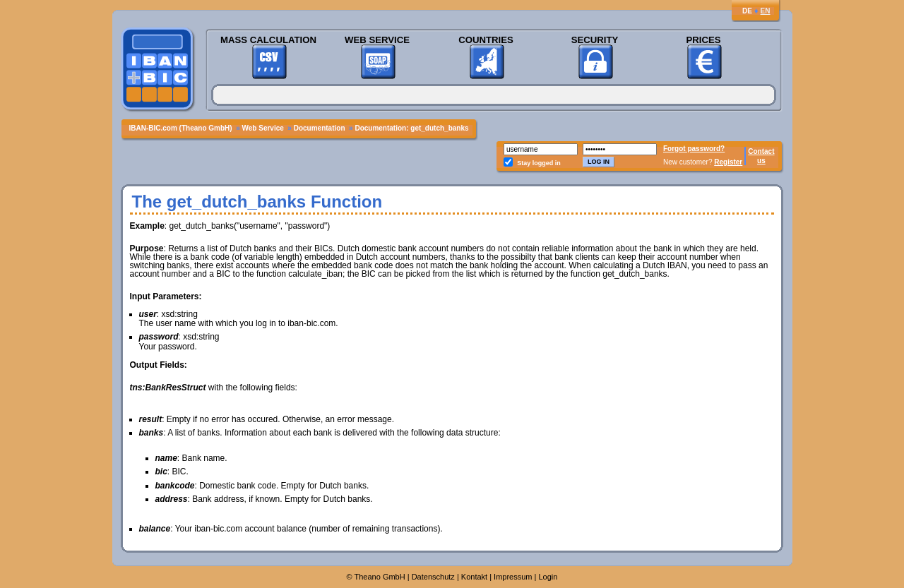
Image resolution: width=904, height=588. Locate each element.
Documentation (320, 128)
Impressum (513, 577)
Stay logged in (539, 163)
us (761, 161)
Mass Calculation (268, 40)
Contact (761, 151)
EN (766, 11)
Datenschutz (433, 577)
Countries (486, 40)
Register (728, 162)
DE (747, 11)
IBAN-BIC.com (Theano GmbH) (181, 128)
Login (548, 577)
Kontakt (474, 577)
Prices (703, 40)
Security (595, 40)
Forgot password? (694, 149)
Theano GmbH (380, 577)
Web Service (377, 40)
